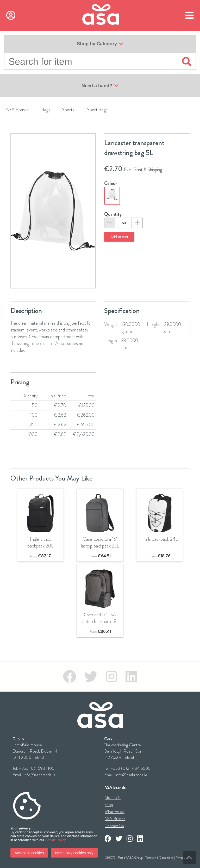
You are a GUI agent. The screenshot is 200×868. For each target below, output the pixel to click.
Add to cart (119, 237)
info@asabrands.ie (40, 775)
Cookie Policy (55, 840)
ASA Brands (17, 110)
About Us (112, 798)
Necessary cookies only (74, 853)
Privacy (180, 857)
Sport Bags (97, 110)
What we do (114, 812)
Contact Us (114, 826)
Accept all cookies (29, 853)
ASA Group (135, 857)
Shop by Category (100, 44)
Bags (46, 110)
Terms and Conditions (159, 857)
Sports (68, 110)
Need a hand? (100, 86)
